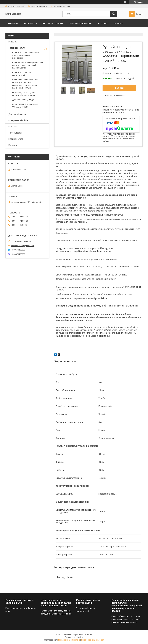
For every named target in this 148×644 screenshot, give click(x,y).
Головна (13, 23)
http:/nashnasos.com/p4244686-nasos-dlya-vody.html (81, 298)
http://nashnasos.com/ (21, 241)
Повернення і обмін (81, 23)
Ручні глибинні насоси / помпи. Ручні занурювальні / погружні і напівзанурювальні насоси (126, 619)
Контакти (103, 23)
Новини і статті (16, 139)
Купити (119, 88)
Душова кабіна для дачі (24, 100)
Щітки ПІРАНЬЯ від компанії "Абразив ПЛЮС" (25, 106)
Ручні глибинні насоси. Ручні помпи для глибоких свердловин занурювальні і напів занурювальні (26, 84)
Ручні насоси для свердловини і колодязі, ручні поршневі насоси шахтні (27, 65)
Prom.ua (88, 635)
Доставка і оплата (52, 23)
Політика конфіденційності (93, 640)
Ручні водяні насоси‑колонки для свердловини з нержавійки (26, 55)
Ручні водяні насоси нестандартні (22, 74)
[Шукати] (114, 14)
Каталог (28, 23)
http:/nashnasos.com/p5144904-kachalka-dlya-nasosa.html (84, 251)
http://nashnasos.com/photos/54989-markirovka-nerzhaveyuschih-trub (89, 215)
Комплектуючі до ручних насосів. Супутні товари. (24, 94)
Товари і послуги (17, 48)
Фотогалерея (16, 31)
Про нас (12, 127)
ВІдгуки (119, 23)
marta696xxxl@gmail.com (23, 246)
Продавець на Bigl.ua (74, 637)
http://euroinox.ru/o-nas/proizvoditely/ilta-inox (90, 211)
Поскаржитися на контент (69, 640)
